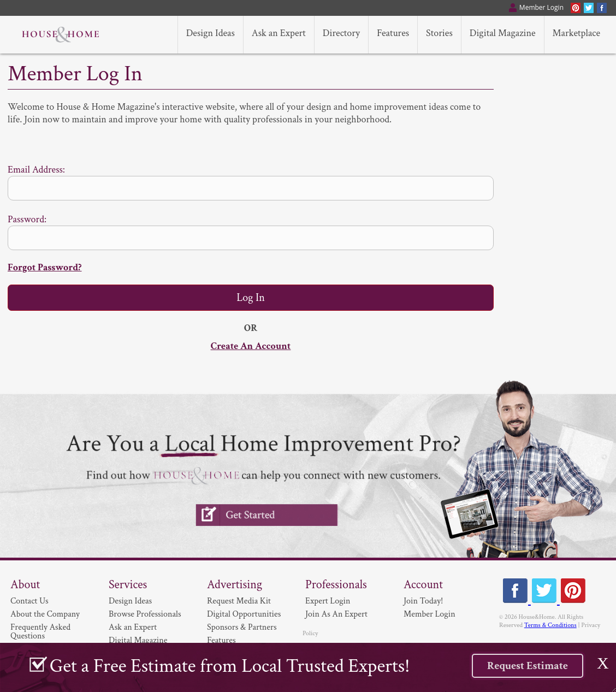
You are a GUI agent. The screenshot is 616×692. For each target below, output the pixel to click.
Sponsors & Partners (242, 627)
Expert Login (328, 601)
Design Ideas (130, 601)
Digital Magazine (138, 640)
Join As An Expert (336, 614)
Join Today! (423, 601)
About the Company (45, 614)
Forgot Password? (45, 267)
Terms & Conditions (550, 625)
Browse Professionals (145, 614)
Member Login (430, 614)
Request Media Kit (239, 601)
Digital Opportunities (244, 614)
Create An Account (251, 346)
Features (221, 640)
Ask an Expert (133, 627)
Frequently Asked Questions (40, 632)
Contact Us (29, 601)
